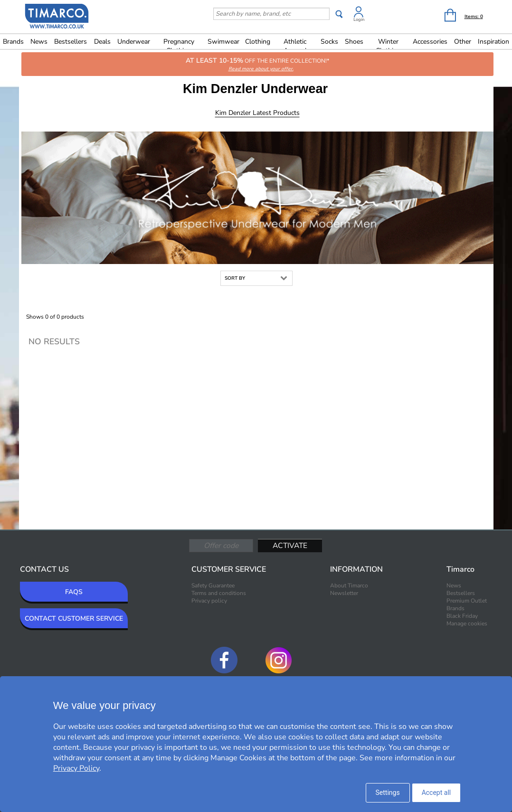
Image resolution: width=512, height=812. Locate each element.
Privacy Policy (76, 768)
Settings (388, 793)
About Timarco (349, 585)
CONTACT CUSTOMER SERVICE (74, 618)
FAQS (74, 592)
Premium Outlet (467, 601)
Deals (102, 42)
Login (359, 19)
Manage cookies (467, 623)
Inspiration (493, 42)
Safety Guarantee (213, 585)
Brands (13, 42)
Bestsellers (71, 42)
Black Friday (462, 616)
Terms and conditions (219, 593)
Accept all (436, 793)
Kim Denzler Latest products (257, 113)
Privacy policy (209, 601)
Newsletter (344, 593)
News (39, 42)
